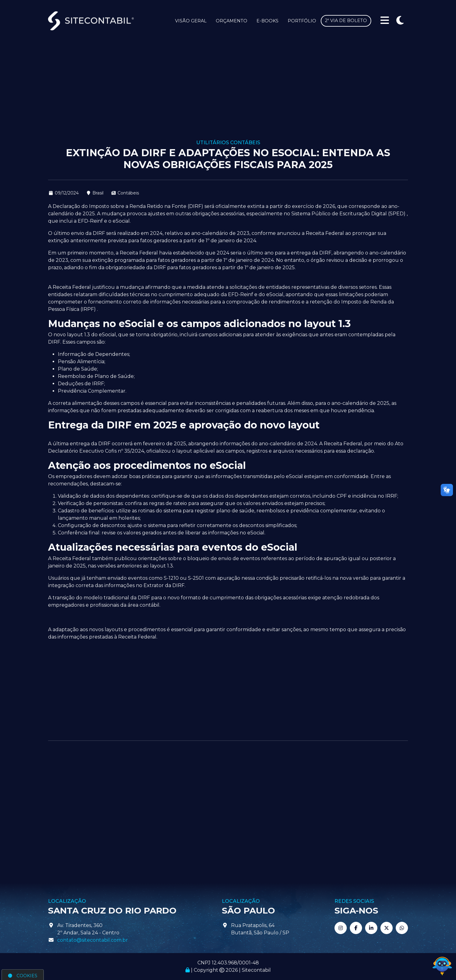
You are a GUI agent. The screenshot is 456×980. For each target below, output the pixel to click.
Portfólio (302, 21)
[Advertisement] (228, 94)
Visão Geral (191, 21)
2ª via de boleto (346, 21)
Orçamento (232, 21)
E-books (267, 21)
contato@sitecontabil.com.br (93, 940)
